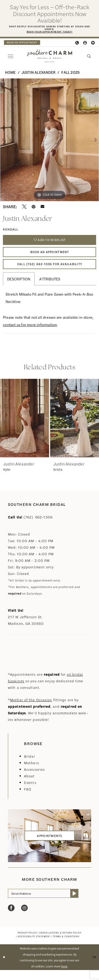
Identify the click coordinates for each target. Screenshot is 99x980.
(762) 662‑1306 (38, 525)
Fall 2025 (70, 74)
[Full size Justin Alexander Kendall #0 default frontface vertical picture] (49, 141)
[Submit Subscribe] (86, 903)
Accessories (34, 778)
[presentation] (25, 426)
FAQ (28, 797)
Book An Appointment (50, 257)
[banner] (49, 57)
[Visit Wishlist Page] (93, 44)
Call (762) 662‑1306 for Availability (50, 272)
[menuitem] (25, 44)
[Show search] (89, 57)
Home (10, 74)
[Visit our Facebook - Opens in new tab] (11, 918)
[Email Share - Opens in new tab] (43, 208)
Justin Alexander (39, 74)
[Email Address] (49, 903)
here (64, 976)
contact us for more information (30, 333)
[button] (85, 44)
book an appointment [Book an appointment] (25, 44)
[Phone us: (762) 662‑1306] (77, 44)
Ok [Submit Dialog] (94, 967)
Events (30, 791)
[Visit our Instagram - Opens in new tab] (24, 918)
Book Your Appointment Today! (49, 33)
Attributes (50, 287)
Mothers (32, 771)
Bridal (29, 765)
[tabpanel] (49, 141)
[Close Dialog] (5, 967)
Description (19, 287)
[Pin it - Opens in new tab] (34, 208)
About (29, 784)
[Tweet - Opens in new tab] (24, 208)
